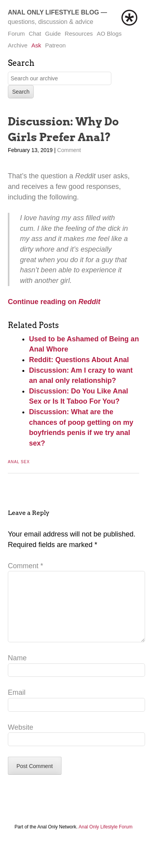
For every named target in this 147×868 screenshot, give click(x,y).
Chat (35, 34)
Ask (36, 45)
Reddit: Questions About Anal (79, 360)
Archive (18, 45)
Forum (16, 34)
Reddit (89, 302)
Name (17, 670)
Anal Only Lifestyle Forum (106, 839)
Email (17, 705)
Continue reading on (43, 302)
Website (21, 740)
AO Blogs (109, 34)
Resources (79, 34)
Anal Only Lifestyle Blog (54, 12)
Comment (69, 150)
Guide (53, 34)
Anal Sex (19, 462)
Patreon (55, 45)
